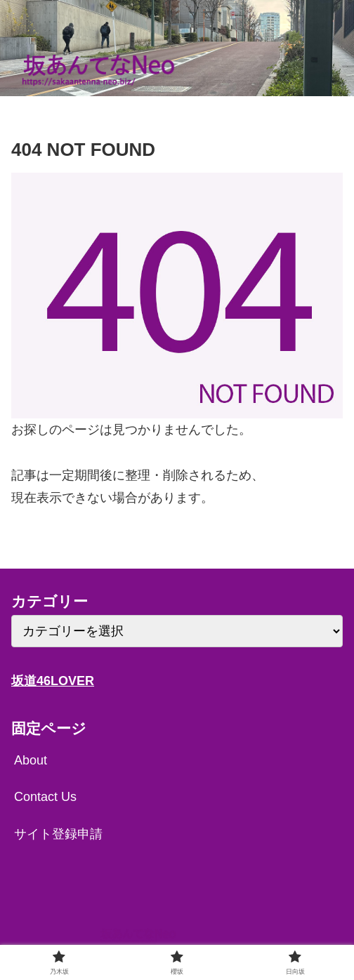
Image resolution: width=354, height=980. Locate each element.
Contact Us (45, 797)
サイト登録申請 (58, 834)
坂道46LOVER (53, 681)
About (31, 760)
